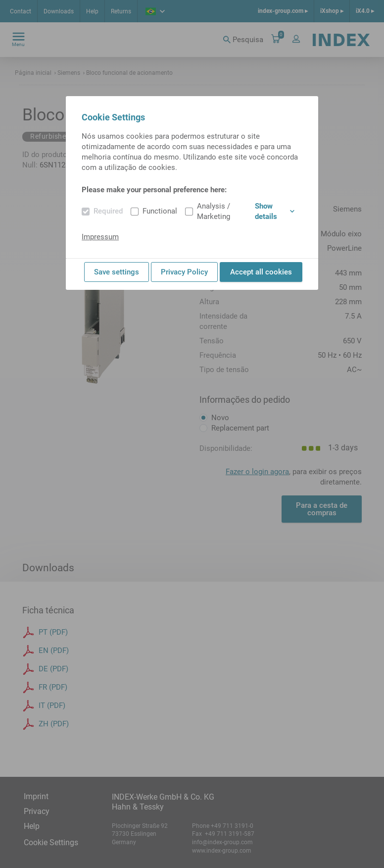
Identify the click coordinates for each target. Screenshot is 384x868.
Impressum (100, 237)
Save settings (117, 272)
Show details (275, 211)
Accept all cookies (261, 272)
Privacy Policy (184, 272)
